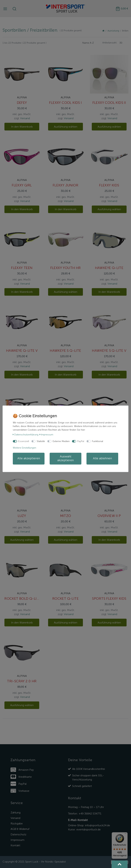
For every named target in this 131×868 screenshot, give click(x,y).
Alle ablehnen (102, 459)
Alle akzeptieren (29, 459)
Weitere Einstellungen (24, 448)
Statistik (41, 441)
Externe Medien (61, 441)
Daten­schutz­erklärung (26, 435)
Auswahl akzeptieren (65, 459)
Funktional (97, 441)
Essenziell (24, 441)
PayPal (81, 441)
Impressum (46, 435)
